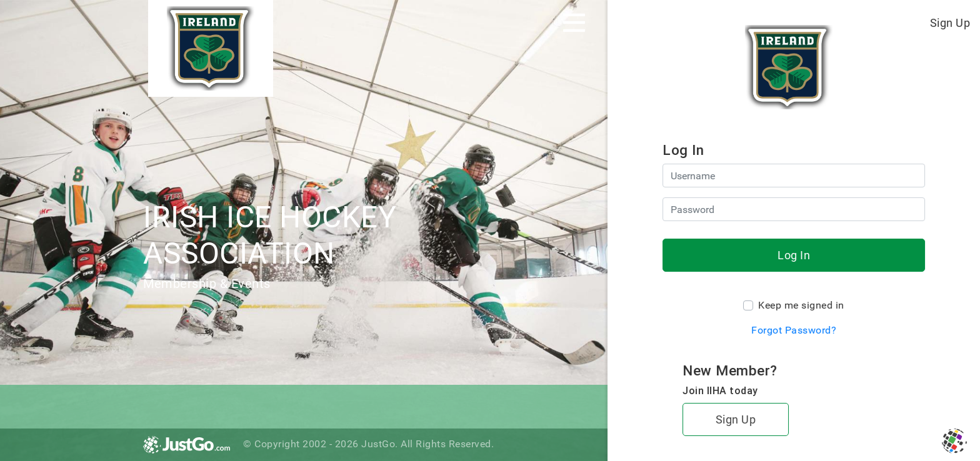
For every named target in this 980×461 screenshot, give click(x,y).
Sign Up (950, 23)
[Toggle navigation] (574, 22)
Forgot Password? (794, 330)
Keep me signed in (801, 305)
